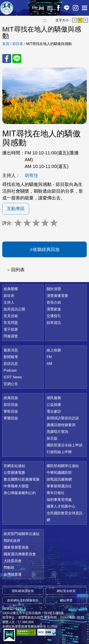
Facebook (58, 8)
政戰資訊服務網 (59, 479)
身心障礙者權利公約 (20, 493)
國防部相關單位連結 (63, 466)
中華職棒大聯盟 (16, 486)
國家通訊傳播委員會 (20, 554)
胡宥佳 (31, 175)
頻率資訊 (54, 323)
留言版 (52, 438)
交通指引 (54, 316)
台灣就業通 (13, 574)
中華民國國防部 (59, 473)
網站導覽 (66, 600)
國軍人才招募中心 (61, 506)
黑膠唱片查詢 (57, 432)
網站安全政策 (66, 591)
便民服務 (54, 398)
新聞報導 (11, 357)
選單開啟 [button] (85, 8)
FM (49, 357)
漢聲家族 (54, 309)
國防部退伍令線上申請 (65, 445)
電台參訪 (54, 411)
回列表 (18, 270)
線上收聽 (41, 8)
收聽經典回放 (46, 249)
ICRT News (13, 377)
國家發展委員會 (16, 547)
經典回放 (50, 8)
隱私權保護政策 (23, 591)
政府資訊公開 (14, 309)
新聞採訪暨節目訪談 (63, 418)
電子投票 (11, 329)
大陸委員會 (13, 561)
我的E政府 (12, 541)
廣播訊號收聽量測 (61, 425)
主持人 (9, 302)
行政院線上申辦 (59, 452)
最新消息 (11, 350)
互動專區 (16, 209)
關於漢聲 (54, 289)
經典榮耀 (11, 289)
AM (49, 364)
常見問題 (11, 323)
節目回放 (11, 405)
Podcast (10, 370)
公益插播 (54, 405)
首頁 (6, 44)
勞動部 (9, 568)
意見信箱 (11, 316)
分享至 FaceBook (7, 59)
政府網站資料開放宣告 (23, 600)
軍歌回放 (11, 411)
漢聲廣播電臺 (7, 8)
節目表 (18, 44)
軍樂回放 (11, 418)
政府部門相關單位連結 (22, 534)
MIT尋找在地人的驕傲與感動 (49, 44)
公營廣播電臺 (14, 473)
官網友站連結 (14, 466)
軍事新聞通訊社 (59, 486)
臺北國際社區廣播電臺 (22, 479)
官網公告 (11, 384)
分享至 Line (17, 59)
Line (67, 8)
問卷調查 (11, 336)
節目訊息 (11, 364)
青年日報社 (56, 493)
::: (45, 20)
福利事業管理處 (59, 500)
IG (76, 8)
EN (34, 8)
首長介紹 (54, 302)
